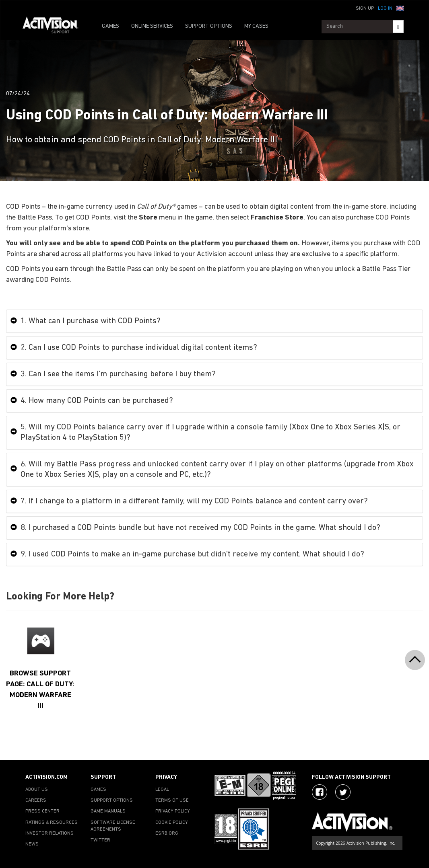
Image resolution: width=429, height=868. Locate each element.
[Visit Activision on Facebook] (320, 792)
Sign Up (365, 8)
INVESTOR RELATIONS (49, 833)
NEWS (32, 844)
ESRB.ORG (167, 833)
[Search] (398, 27)
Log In (385, 8)
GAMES (110, 26)
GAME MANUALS (108, 811)
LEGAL (162, 790)
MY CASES (256, 26)
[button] (400, 8)
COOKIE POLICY (172, 823)
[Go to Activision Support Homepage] (55, 27)
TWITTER (100, 840)
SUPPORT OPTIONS (209, 26)
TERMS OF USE (172, 800)
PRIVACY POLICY (173, 811)
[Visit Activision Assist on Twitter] (343, 792)
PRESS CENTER (42, 811)
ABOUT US (37, 790)
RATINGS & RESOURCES (52, 823)
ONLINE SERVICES (152, 26)
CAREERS (36, 800)
